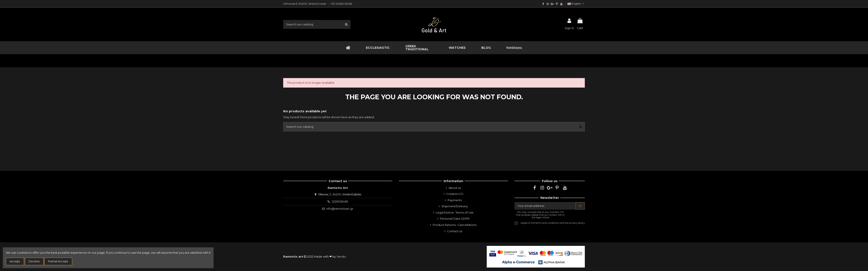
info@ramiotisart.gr (340, 209)
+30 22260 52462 (341, 4)
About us (455, 188)
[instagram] (548, 4)
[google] (552, 4)
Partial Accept (58, 261)
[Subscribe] (580, 206)
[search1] (346, 24)
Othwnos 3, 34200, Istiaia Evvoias (305, 4)
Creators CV (455, 194)
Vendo (341, 256)
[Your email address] (545, 206)
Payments (455, 200)
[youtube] (561, 4)
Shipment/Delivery (455, 206)
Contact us (455, 231)
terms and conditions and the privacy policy (560, 223)
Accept (15, 261)
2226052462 (340, 201)
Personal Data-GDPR (455, 219)
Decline (34, 261)
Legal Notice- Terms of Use (455, 212)
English (576, 4)
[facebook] (543, 4)
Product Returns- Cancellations (455, 225)
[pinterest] (557, 4)
